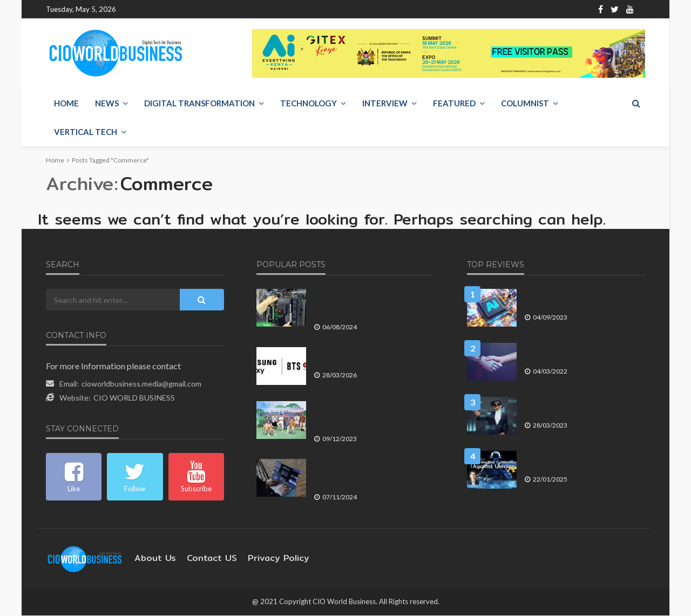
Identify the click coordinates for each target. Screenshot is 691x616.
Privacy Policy (262, 559)
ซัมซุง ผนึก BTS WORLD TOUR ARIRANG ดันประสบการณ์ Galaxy (365, 357)
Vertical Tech (86, 132)
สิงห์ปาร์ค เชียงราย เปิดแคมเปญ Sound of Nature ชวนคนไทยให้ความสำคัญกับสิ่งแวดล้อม (372, 416)
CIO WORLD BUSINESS (134, 398)
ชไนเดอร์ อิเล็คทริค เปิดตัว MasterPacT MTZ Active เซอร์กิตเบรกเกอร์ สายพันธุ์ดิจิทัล (372, 304)
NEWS (107, 104)
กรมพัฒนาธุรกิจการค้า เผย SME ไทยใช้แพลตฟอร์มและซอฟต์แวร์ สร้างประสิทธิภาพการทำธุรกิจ (374, 474)
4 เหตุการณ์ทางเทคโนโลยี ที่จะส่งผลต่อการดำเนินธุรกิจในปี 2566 (583, 407)
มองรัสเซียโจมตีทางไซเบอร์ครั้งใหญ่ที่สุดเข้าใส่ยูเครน (584, 461)
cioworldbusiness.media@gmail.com (141, 384)
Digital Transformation (199, 104)
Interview (385, 104)
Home (135, 9)
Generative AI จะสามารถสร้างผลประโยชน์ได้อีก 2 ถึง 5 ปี (573, 299)
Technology (309, 104)
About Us (171, 9)
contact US (203, 559)
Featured (454, 104)
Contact (211, 9)
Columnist (525, 104)
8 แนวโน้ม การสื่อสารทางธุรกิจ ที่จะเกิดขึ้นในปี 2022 (583, 353)
